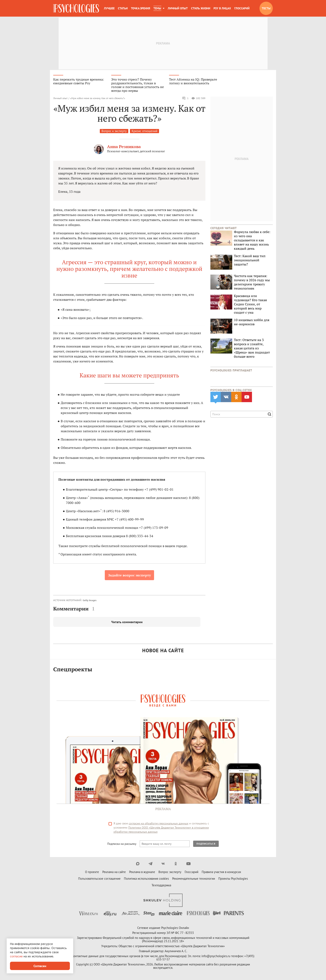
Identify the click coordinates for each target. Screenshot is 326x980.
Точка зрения (141, 8)
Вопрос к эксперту (114, 132)
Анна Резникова (124, 147)
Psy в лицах (222, 8)
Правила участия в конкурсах (221, 873)
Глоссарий (242, 8)
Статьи (123, 8)
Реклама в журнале (142, 873)
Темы (157, 8)
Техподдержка (161, 886)
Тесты (266, 8)
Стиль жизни (201, 8)
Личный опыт (178, 8)
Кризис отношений (144, 132)
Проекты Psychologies (233, 879)
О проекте (92, 873)
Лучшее (109, 8)
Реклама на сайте (114, 873)
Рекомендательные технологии (194, 879)
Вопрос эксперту (170, 873)
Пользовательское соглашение (99, 879)
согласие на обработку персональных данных (159, 824)
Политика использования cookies (146, 879)
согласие (16, 956)
